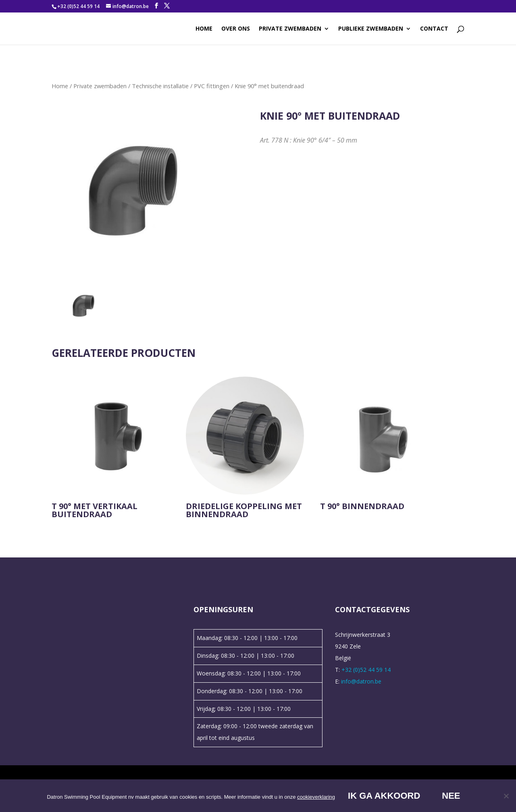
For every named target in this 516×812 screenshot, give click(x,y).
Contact (434, 29)
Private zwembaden (290, 29)
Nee (451, 796)
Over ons (236, 29)
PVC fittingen (212, 86)
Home (204, 29)
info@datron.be (361, 681)
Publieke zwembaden (371, 29)
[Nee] (506, 796)
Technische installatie (160, 86)
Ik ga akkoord (384, 796)
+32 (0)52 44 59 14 (78, 6)
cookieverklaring (316, 797)
